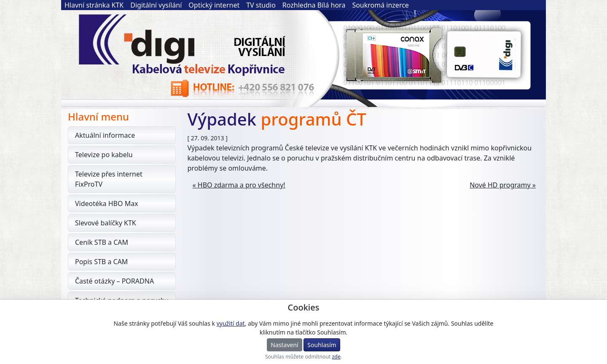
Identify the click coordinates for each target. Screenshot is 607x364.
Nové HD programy (500, 185)
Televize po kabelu (104, 155)
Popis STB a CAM (101, 262)
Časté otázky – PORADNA (114, 281)
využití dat (231, 323)
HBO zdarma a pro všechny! (242, 185)
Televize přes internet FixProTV (109, 179)
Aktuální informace (105, 135)
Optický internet (214, 5)
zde (336, 357)
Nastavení (284, 345)
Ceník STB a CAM (102, 242)
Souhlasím (322, 345)
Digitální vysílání (156, 5)
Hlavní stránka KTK (94, 5)
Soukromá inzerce (380, 5)
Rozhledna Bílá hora (314, 5)
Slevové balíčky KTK (106, 223)
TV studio (261, 5)
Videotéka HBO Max (107, 203)
